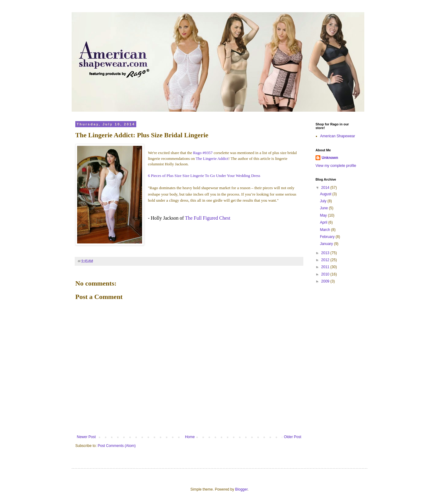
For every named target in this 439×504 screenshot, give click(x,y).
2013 (326, 253)
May (324, 215)
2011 (326, 267)
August (326, 194)
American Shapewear (338, 136)
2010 (326, 274)
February (328, 237)
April (324, 222)
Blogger (241, 489)
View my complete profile (336, 166)
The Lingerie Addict (212, 158)
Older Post (293, 437)
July (324, 201)
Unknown (330, 158)
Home (190, 437)
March (325, 230)
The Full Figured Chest (208, 218)
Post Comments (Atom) (117, 446)
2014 (326, 188)
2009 (326, 281)
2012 (326, 260)
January (327, 244)
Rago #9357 (203, 153)
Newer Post (86, 437)
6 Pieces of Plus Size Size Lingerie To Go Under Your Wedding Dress (204, 176)
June (324, 208)
